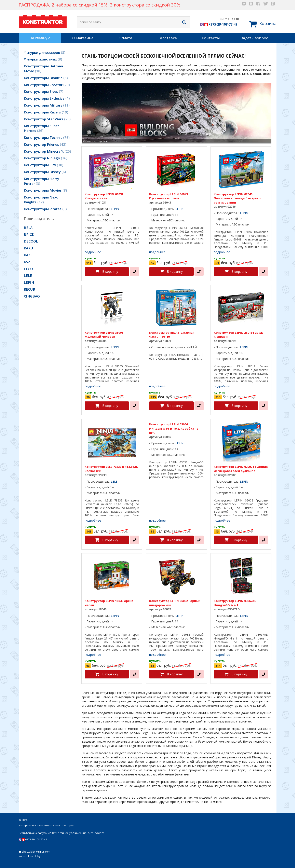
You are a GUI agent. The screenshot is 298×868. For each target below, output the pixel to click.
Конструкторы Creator (47, 85)
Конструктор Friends (45, 144)
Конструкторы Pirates (45, 209)
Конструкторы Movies (45, 190)
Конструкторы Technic (47, 137)
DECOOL (31, 241)
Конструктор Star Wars (47, 119)
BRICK (29, 235)
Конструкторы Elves (44, 91)
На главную (40, 38)
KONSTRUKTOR (43, 21)
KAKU (28, 248)
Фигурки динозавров (45, 52)
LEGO (28, 269)
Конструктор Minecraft (47, 151)
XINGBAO (32, 296)
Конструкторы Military (47, 105)
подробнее (93, 252)
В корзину (110, 272)
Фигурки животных (43, 59)
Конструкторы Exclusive (47, 98)
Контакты (211, 38)
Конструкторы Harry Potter (41, 181)
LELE (28, 275)
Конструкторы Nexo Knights (41, 200)
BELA (28, 228)
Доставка (168, 38)
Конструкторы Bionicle (46, 78)
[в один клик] (134, 272)
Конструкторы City (44, 165)
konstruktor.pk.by (30, 856)
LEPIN (29, 282)
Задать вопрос (254, 38)
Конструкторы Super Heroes (41, 128)
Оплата (125, 38)
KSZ (27, 262)
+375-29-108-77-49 (219, 24)
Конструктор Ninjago (46, 158)
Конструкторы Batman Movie (43, 68)
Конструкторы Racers (46, 112)
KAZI (28, 255)
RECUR (29, 289)
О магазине (83, 38)
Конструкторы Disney (45, 172)
